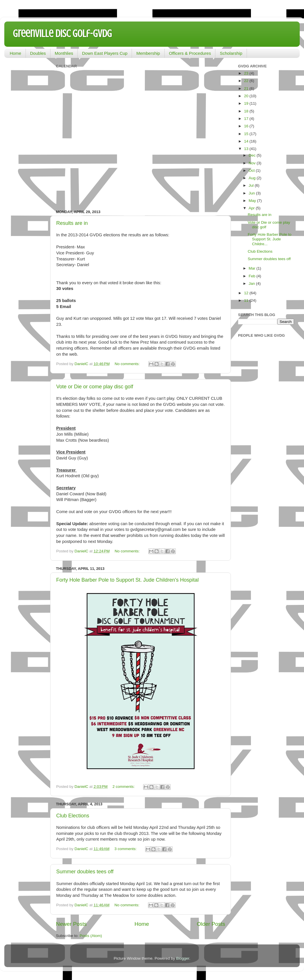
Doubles (38, 53)
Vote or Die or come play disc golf (95, 387)
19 (247, 103)
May (253, 201)
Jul (252, 185)
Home (15, 53)
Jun (252, 193)
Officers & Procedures (190, 53)
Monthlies (64, 53)
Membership (148, 53)
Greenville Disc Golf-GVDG (62, 34)
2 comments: (124, 787)
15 (247, 134)
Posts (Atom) (91, 936)
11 (247, 300)
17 (247, 119)
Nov (253, 163)
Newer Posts (71, 924)
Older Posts (211, 924)
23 (247, 73)
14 (247, 141)
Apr (252, 208)
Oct (252, 171)
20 (247, 96)
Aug (253, 178)
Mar (253, 268)
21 (247, 88)
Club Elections (73, 816)
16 (247, 126)
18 (247, 111)
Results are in (72, 223)
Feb (253, 276)
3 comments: (126, 849)
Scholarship (231, 53)
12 (247, 293)
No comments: (128, 364)
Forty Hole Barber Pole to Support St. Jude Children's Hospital (127, 580)
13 (247, 149)
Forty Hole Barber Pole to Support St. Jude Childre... (270, 239)
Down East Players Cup (105, 53)
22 (247, 81)
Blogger (183, 958)
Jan (252, 284)
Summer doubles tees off (85, 872)
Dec (253, 155)
